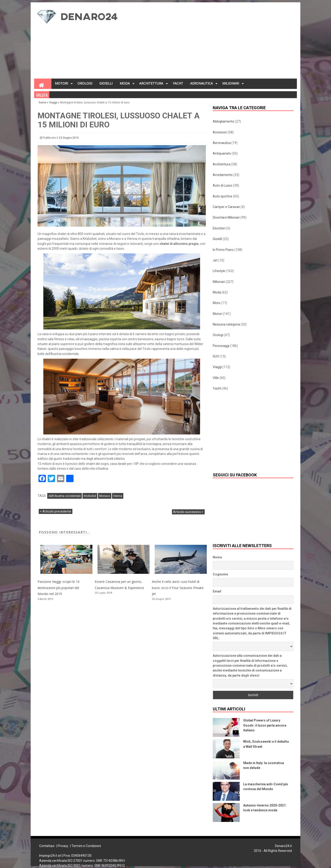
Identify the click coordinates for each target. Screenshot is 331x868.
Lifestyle (219, 271)
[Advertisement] (211, 42)
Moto (217, 303)
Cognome (220, 574)
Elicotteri (219, 228)
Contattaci (47, 846)
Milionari (219, 282)
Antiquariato (222, 153)
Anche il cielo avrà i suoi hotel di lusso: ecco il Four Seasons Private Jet (178, 588)
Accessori (220, 132)
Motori (217, 314)
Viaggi (53, 103)
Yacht (217, 388)
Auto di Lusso (223, 185)
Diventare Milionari (226, 217)
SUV (216, 356)
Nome (217, 557)
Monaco (105, 496)
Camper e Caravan (226, 207)
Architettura (222, 164)
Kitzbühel (90, 496)
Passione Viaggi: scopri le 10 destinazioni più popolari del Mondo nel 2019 (59, 588)
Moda (217, 292)
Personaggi (221, 346)
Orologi (218, 335)
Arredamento (223, 175)
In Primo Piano (223, 250)
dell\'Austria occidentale (65, 496)
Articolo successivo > (188, 512)
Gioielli (217, 239)
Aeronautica (222, 143)
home (43, 103)
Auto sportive (223, 196)
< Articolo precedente (56, 511)
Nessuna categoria (226, 324)
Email (217, 591)
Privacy (63, 846)
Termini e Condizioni (86, 846)
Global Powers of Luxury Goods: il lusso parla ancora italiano (265, 725)
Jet (215, 260)
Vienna (118, 496)
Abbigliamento (223, 121)
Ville (216, 378)
